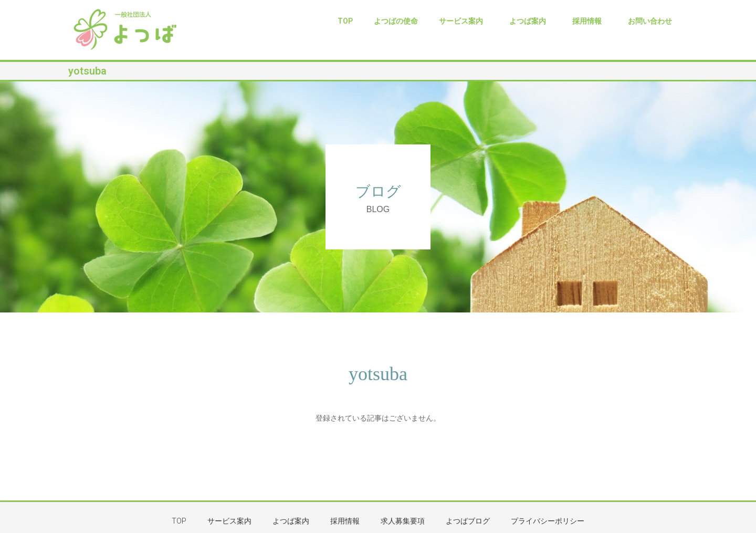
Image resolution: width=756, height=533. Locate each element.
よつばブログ (468, 521)
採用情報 (590, 21)
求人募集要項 (403, 521)
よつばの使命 (396, 21)
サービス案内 (464, 21)
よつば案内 (530, 21)
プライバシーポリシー (548, 521)
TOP (345, 21)
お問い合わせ (650, 21)
